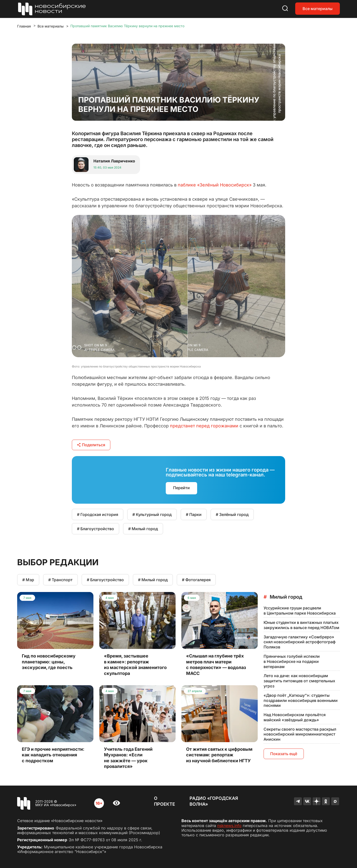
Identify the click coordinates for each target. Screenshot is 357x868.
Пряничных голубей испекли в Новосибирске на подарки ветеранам (292, 661)
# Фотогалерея (196, 580)
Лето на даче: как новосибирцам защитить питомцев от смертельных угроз (299, 681)
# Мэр (28, 580)
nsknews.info (229, 826)
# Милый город (143, 529)
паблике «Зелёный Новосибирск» (215, 185)
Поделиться (91, 445)
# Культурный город (152, 514)
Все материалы (318, 9)
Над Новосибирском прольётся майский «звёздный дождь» (295, 717)
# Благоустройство (96, 529)
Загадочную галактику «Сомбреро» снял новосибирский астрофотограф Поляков (300, 642)
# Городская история (98, 514)
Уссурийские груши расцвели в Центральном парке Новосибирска (300, 611)
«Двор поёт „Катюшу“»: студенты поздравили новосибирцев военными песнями (301, 700)
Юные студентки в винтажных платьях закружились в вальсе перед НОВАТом (301, 625)
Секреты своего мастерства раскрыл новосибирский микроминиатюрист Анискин (300, 734)
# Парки (194, 514)
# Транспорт (60, 580)
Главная (24, 26)
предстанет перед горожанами (204, 426)
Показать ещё (284, 754)
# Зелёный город (232, 514)
